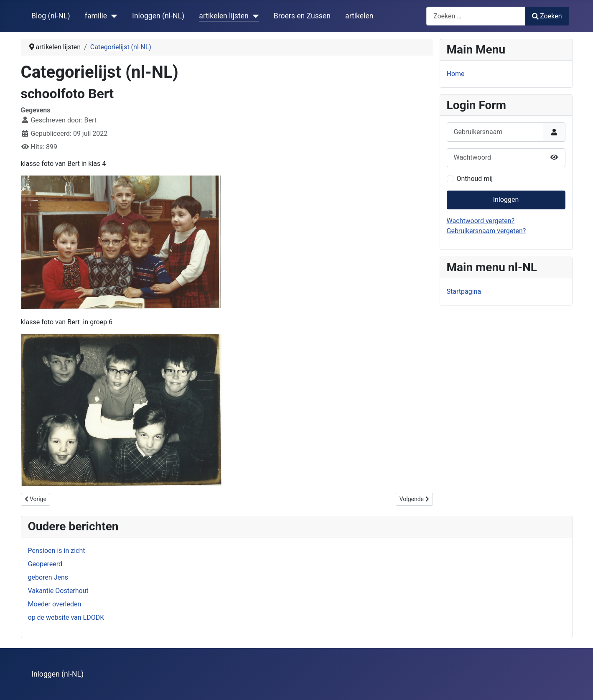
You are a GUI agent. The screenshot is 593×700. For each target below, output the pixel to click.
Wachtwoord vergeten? (481, 221)
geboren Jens (48, 577)
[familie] (112, 16)
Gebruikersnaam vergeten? (486, 231)
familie (96, 16)
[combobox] (476, 16)
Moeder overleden (55, 604)
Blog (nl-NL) (51, 16)
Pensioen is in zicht (57, 551)
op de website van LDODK (66, 617)
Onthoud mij (475, 179)
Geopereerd (45, 564)
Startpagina (464, 291)
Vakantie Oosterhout (58, 591)
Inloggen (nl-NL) (158, 16)
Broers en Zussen (302, 16)
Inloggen (506, 200)
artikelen (359, 16)
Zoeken (547, 16)
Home (456, 74)
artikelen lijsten (224, 16)
